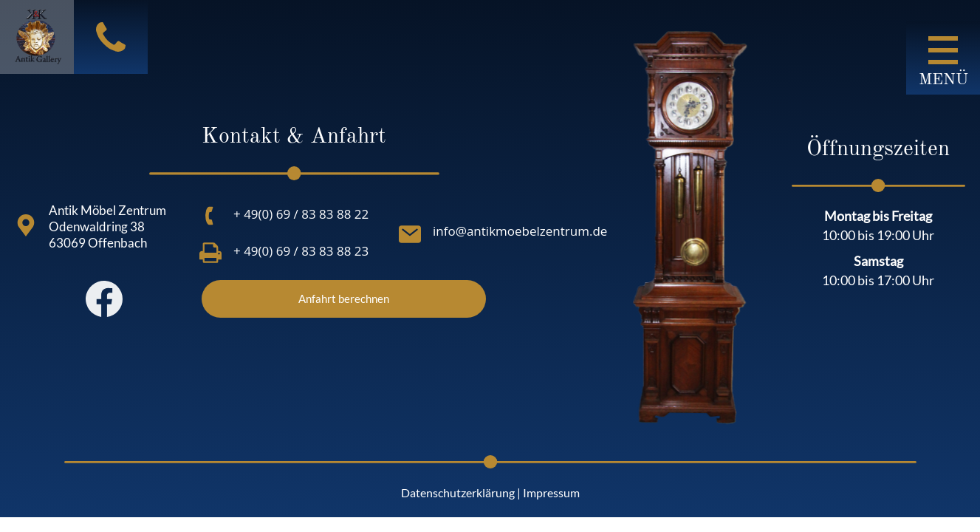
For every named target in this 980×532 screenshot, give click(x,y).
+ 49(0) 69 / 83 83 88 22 (301, 214)
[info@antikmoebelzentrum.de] (410, 234)
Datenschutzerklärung (458, 492)
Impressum (551, 492)
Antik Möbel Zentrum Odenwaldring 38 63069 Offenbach (107, 226)
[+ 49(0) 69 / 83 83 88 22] (210, 216)
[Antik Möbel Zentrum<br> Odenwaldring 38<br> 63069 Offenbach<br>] (26, 225)
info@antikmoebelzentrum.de (520, 231)
